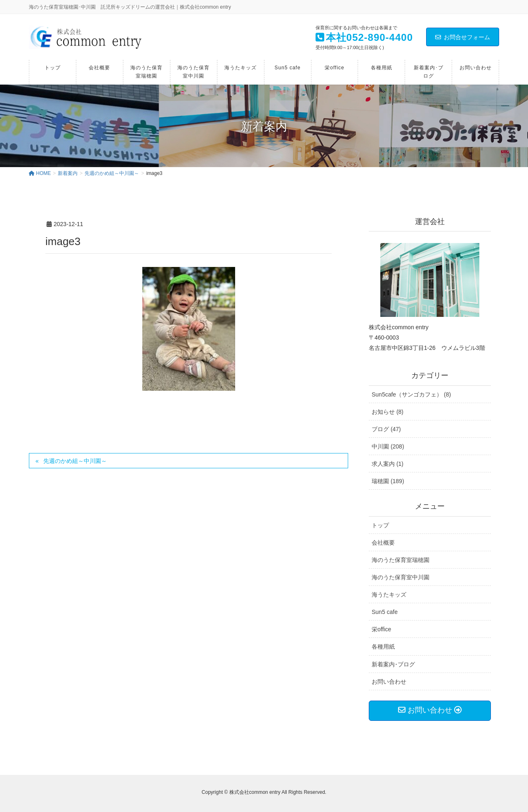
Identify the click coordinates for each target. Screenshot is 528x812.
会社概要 (383, 543)
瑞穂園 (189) (388, 481)
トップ (380, 525)
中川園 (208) (388, 446)
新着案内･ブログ (393, 664)
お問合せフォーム (463, 37)
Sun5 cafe (385, 612)
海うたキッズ (389, 595)
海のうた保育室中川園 (401, 577)
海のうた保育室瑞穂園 (401, 560)
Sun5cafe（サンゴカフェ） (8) (411, 394)
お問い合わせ (389, 682)
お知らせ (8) (388, 412)
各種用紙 (383, 647)
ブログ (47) (386, 429)
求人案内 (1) (388, 464)
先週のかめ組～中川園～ (75, 461)
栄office (381, 629)
